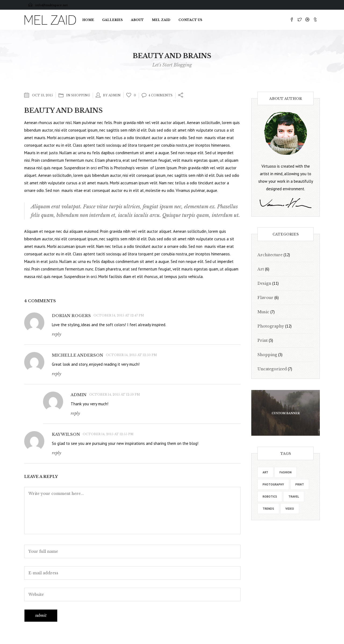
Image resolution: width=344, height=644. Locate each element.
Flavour (265, 298)
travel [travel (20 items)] (294, 497)
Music (263, 312)
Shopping (81, 95)
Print (263, 340)
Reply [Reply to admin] (75, 413)
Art (261, 269)
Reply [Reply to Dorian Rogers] (57, 334)
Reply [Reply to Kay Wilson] (57, 453)
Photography (271, 326)
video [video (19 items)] (290, 509)
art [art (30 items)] (265, 472)
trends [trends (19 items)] (268, 509)
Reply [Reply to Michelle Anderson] (57, 374)
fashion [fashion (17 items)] (286, 472)
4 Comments (157, 95)
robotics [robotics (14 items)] (270, 497)
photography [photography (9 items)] (273, 484)
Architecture (270, 255)
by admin (112, 95)
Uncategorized (272, 369)
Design (264, 283)
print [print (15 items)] (300, 484)
